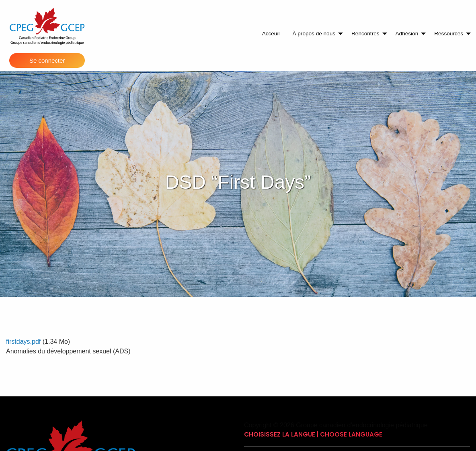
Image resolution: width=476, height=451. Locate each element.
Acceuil (271, 34)
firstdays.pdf (23, 342)
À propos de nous (314, 34)
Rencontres (365, 34)
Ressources (449, 34)
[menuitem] (271, 34)
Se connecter (47, 60)
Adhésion (407, 34)
